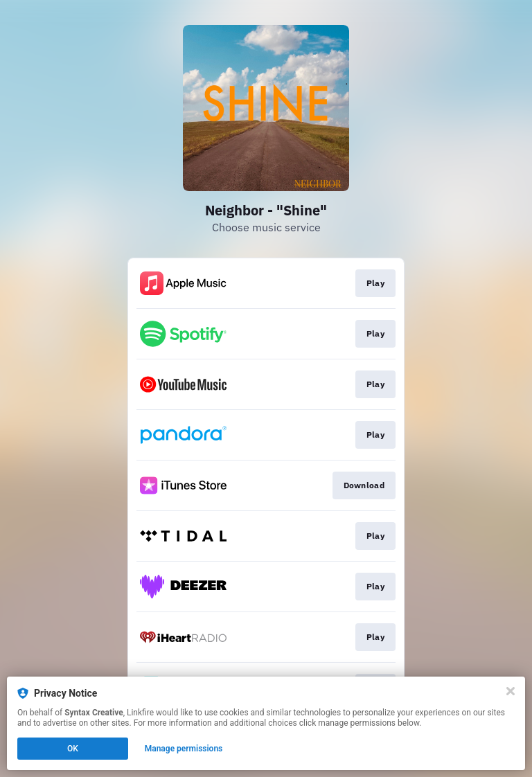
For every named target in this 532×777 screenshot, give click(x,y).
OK (73, 749)
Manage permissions (184, 749)
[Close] (511, 691)
